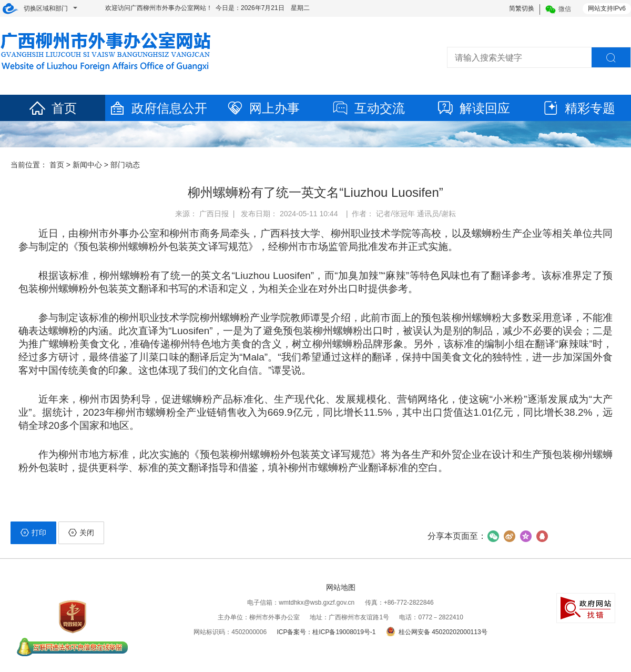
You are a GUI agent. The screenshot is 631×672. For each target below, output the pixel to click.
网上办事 (263, 108)
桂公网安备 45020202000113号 (437, 632)
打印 (33, 533)
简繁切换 (522, 8)
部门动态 (125, 165)
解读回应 (473, 108)
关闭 (81, 533)
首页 (53, 108)
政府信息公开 (158, 108)
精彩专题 (578, 108)
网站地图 (341, 587)
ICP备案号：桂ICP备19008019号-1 (326, 632)
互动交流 (368, 108)
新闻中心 (87, 165)
